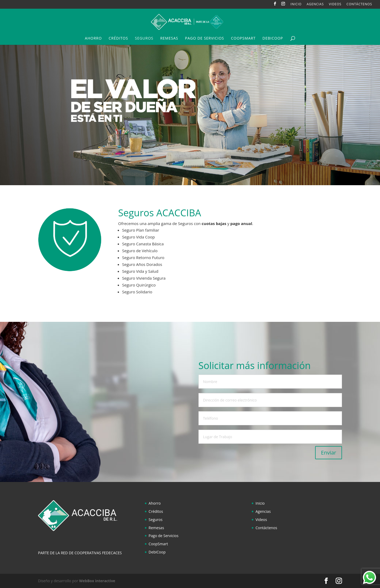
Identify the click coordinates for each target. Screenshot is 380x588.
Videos (335, 4)
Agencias (315, 4)
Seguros (144, 39)
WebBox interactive (97, 581)
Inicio (296, 4)
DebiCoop (273, 39)
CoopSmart (243, 39)
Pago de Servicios (205, 39)
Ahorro (93, 39)
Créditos (118, 39)
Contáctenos (359, 4)
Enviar (329, 453)
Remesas (169, 39)
